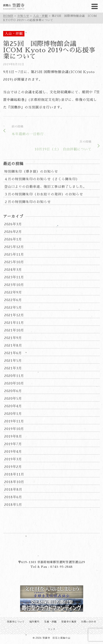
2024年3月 (13, 270)
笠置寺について (16, 622)
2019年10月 (14, 429)
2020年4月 (13, 406)
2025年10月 (14, 262)
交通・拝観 (50, 622)
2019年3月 (13, 459)
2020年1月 (13, 414)
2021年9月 (13, 338)
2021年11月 (14, 323)
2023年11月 (14, 277)
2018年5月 (13, 505)
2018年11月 (14, 474)
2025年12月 (14, 247)
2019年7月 (13, 444)
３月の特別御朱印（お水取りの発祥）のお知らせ (44, 194)
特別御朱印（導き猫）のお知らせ (31, 172)
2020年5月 (13, 399)
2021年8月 (13, 346)
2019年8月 (13, 437)
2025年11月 (14, 255)
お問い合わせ (89, 622)
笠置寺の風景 (69, 622)
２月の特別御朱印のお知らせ (27, 202)
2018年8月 (13, 490)
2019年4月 (13, 452)
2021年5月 (13, 361)
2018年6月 (13, 497)
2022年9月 (13, 293)
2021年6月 (13, 353)
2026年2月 (13, 232)
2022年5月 (13, 308)
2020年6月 (13, 391)
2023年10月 (14, 285)
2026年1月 (13, 239)
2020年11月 (14, 376)
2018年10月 (14, 482)
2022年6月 (13, 300)
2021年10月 (14, 330)
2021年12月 (14, 315)
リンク (52, 629)
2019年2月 (13, 467)
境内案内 (34, 622)
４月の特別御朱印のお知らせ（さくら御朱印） (42, 179)
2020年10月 (14, 383)
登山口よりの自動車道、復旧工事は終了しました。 (45, 187)
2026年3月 (13, 224)
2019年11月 (14, 421)
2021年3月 (13, 368)
